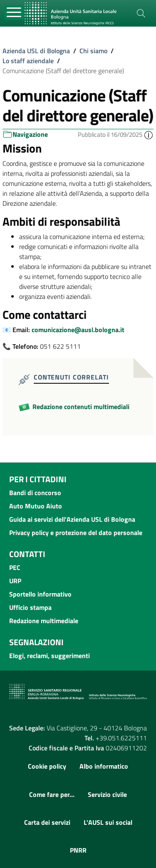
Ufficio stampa (30, 607)
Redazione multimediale (44, 621)
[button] (149, 134)
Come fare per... (52, 794)
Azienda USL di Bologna (36, 51)
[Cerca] (141, 13)
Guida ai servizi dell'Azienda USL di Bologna (72, 519)
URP (15, 581)
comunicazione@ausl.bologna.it (78, 330)
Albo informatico (104, 766)
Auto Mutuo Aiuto (36, 506)
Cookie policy (47, 766)
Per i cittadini (38, 479)
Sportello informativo (40, 594)
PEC (15, 567)
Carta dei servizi (47, 822)
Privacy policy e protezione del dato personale (76, 533)
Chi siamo (93, 51)
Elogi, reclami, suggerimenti (50, 656)
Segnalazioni (36, 642)
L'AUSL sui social (108, 822)
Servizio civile (107, 794)
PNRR (78, 850)
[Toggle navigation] (14, 13)
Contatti (27, 554)
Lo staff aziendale (28, 61)
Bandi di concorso (35, 493)
